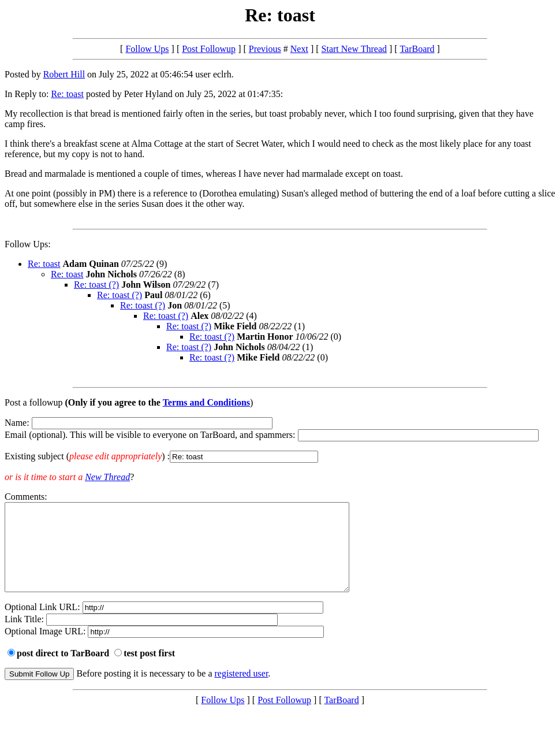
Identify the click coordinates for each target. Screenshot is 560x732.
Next (299, 49)
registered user (242, 691)
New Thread (107, 477)
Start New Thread (354, 49)
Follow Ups (147, 49)
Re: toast (67, 94)
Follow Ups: (28, 244)
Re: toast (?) (96, 285)
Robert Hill (64, 74)
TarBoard (417, 49)
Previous (265, 49)
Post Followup (209, 49)
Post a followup (33, 402)
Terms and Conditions (206, 402)
